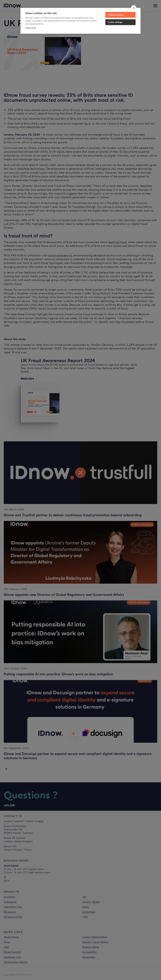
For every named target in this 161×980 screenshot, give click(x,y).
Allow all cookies (116, 15)
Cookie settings (115, 22)
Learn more (31, 28)
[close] (134, 8)
